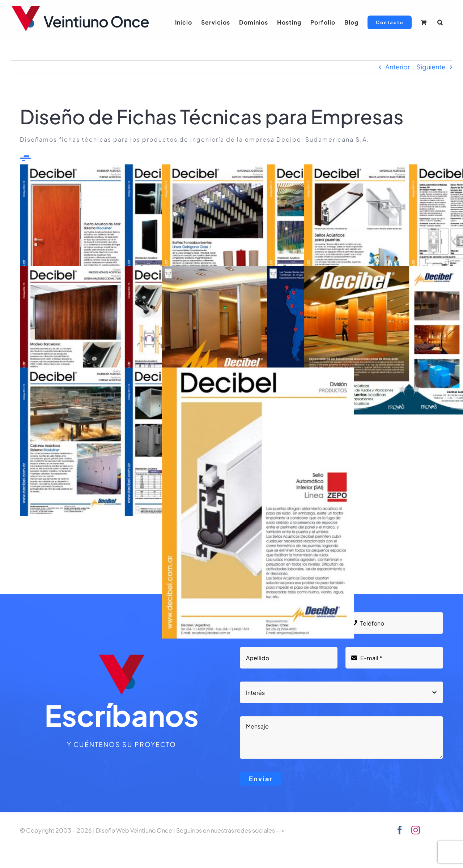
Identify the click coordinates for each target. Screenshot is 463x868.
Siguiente (431, 67)
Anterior (398, 67)
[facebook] (400, 830)
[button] (440, 22)
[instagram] (416, 830)
